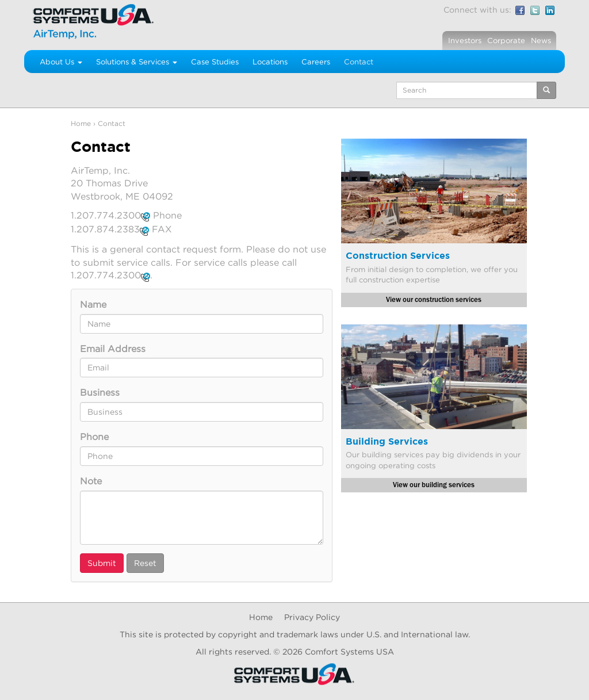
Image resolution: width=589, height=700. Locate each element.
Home (81, 123)
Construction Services (398, 255)
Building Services (387, 441)
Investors (465, 40)
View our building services (434, 485)
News (541, 40)
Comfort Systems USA (349, 651)
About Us (61, 62)
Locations (270, 62)
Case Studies (215, 62)
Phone (94, 437)
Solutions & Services (137, 62)
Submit (102, 563)
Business (100, 392)
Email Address (113, 349)
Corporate (506, 40)
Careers (316, 62)
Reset (145, 563)
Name (93, 304)
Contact (359, 62)
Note (91, 481)
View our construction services (434, 300)
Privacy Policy (312, 617)
